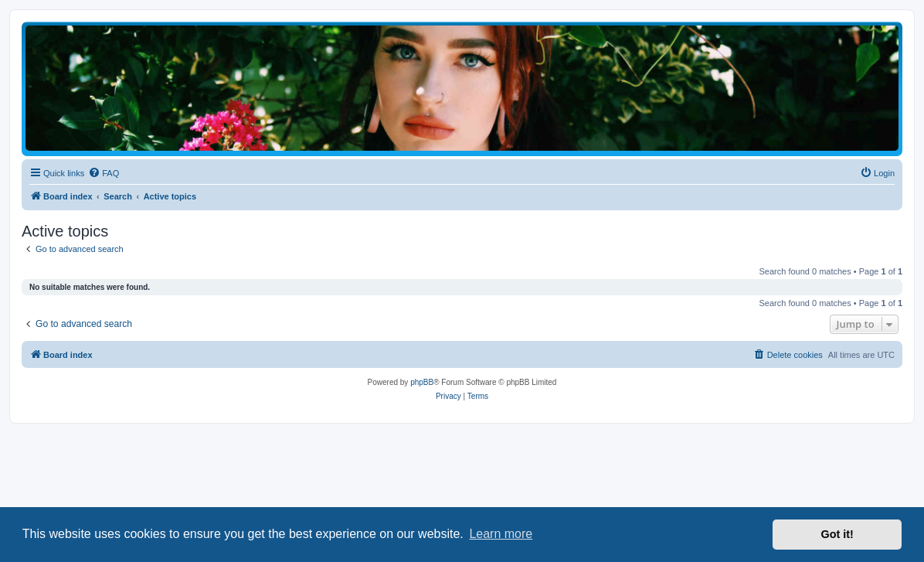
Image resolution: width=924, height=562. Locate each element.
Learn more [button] (501, 534)
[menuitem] (104, 173)
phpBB (422, 382)
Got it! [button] (837, 534)
